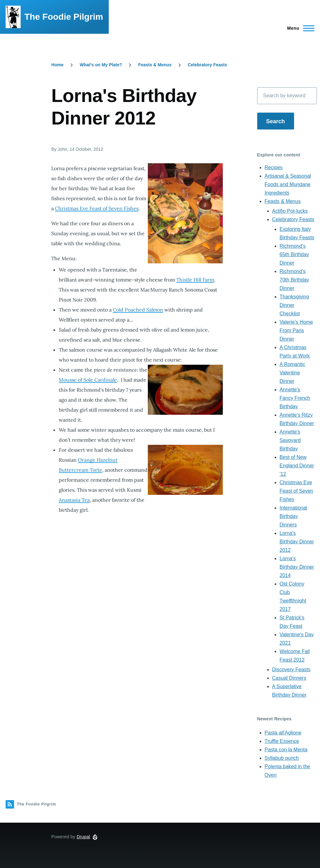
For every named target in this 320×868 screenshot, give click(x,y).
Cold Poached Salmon (138, 310)
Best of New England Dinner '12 (297, 466)
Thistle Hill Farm (195, 280)
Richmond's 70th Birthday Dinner (294, 280)
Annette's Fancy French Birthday (295, 398)
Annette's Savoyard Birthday (290, 440)
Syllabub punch (282, 758)
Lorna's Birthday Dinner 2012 (297, 542)
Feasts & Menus (155, 65)
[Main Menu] (299, 28)
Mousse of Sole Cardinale (88, 380)
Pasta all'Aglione (283, 733)
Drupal (83, 837)
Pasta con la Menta (286, 750)
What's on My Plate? (101, 65)
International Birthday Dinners (293, 516)
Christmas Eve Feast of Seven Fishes (97, 208)
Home (57, 65)
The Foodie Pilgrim (64, 17)
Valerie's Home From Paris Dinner (296, 330)
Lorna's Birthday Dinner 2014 (297, 567)
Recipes (274, 168)
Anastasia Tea (74, 500)
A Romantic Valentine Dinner (292, 373)
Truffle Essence (282, 741)
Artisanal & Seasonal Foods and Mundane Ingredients (288, 184)
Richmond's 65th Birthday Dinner (294, 254)
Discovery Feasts (291, 670)
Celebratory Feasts (207, 65)
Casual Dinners (289, 678)
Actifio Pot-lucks (290, 211)
